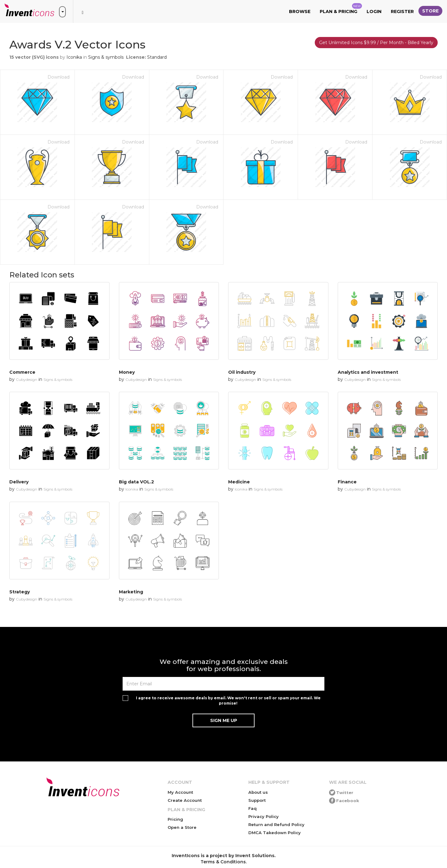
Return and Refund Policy (276, 825)
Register (402, 11)
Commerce (22, 372)
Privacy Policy (264, 816)
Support (257, 800)
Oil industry (242, 372)
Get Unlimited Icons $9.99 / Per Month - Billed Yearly (376, 43)
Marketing (131, 592)
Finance (347, 482)
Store (430, 11)
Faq (253, 808)
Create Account (185, 800)
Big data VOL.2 (136, 482)
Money (127, 372)
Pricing (175, 819)
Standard (157, 57)
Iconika (74, 57)
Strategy (20, 592)
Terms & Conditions (223, 862)
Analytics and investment (368, 372)
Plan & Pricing (341, 9)
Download (59, 77)
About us (258, 792)
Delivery (19, 482)
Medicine (239, 482)
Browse (300, 11)
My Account (180, 792)
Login (374, 11)
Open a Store (182, 827)
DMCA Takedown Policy (275, 833)
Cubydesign (27, 379)
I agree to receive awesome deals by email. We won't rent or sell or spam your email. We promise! (228, 701)
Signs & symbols (106, 57)
